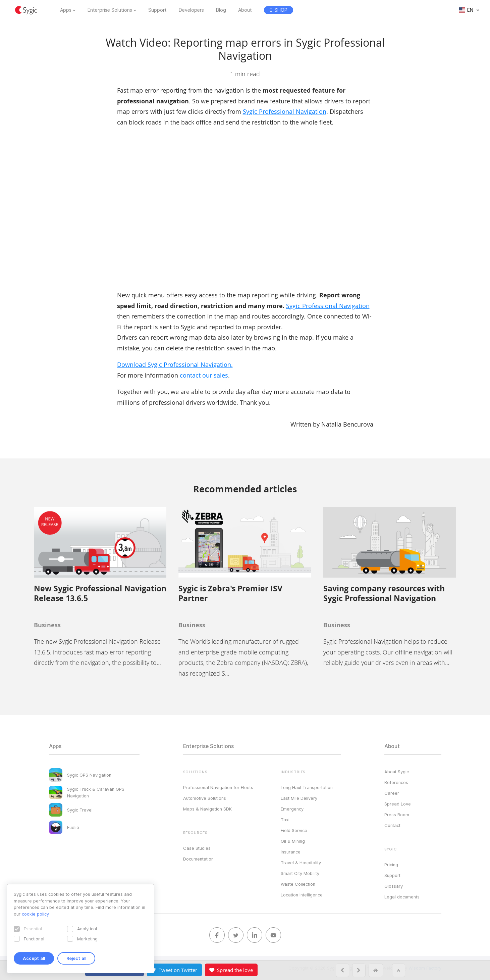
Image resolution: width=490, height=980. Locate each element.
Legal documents (402, 897)
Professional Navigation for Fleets (218, 787)
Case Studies (197, 848)
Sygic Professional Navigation (285, 111)
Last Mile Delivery (299, 798)
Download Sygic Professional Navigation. (175, 364)
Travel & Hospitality (301, 863)
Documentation (198, 859)
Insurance (291, 852)
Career (392, 793)
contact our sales (204, 375)
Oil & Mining (293, 841)
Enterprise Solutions (110, 10)
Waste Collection (298, 884)
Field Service (294, 830)
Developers (191, 10)
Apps (66, 10)
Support (157, 10)
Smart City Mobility (300, 873)
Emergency (292, 809)
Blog (221, 10)
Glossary (394, 886)
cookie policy (35, 914)
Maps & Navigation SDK (207, 809)
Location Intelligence (302, 895)
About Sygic (397, 772)
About (245, 10)
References (396, 782)
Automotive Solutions (205, 798)
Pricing (391, 865)
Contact (392, 825)
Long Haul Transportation (307, 787)
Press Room (397, 815)
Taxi (285, 820)
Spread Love (398, 804)
